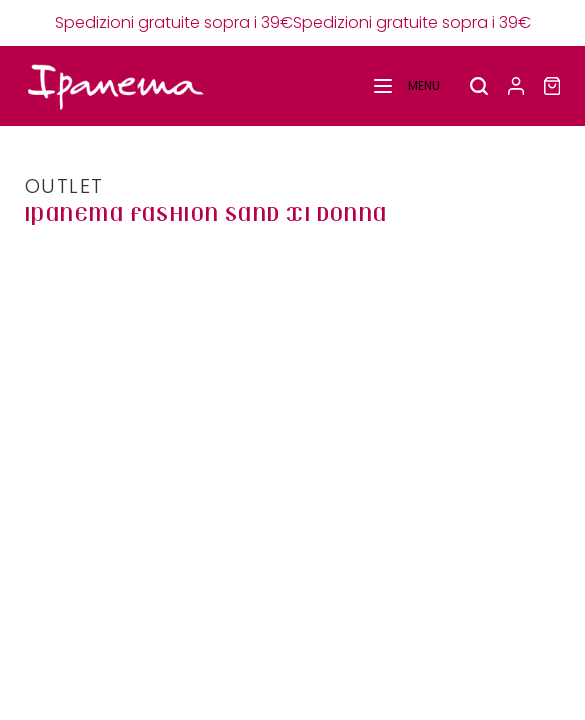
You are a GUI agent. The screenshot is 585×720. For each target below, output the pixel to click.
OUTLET (64, 186)
